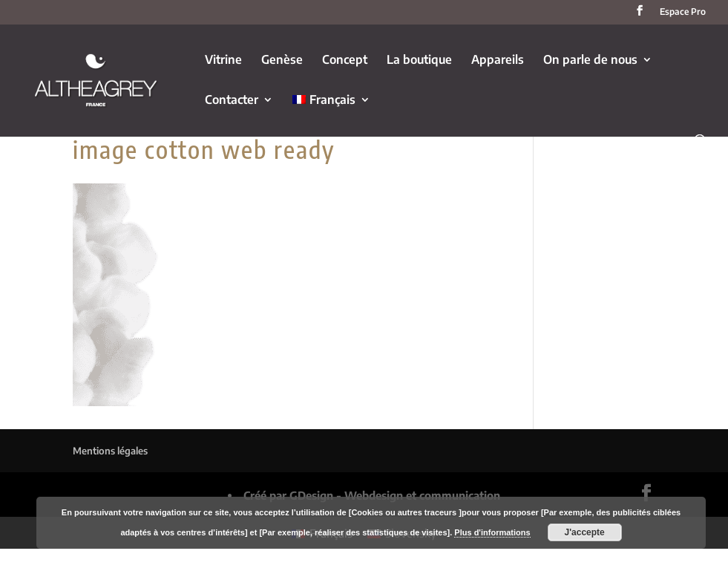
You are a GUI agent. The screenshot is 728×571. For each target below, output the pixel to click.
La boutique (419, 61)
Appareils (498, 61)
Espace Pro (683, 12)
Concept (345, 61)
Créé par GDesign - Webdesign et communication (372, 495)
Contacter (232, 101)
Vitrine (223, 61)
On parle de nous (590, 61)
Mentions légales (110, 451)
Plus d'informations (492, 532)
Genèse (282, 61)
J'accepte (585, 532)
